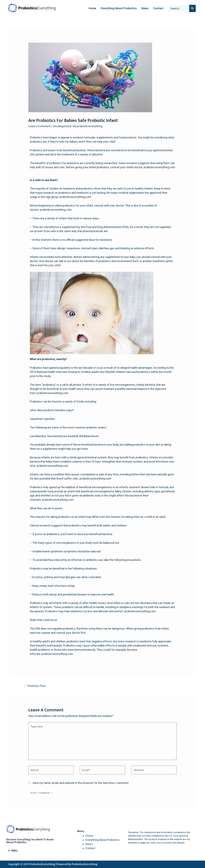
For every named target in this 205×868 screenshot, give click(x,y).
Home (92, 8)
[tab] (30, 851)
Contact (158, 8)
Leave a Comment (39, 126)
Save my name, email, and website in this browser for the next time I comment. (81, 783)
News (145, 8)
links (14, 850)
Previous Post (35, 686)
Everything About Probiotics (119, 8)
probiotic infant (39, 171)
